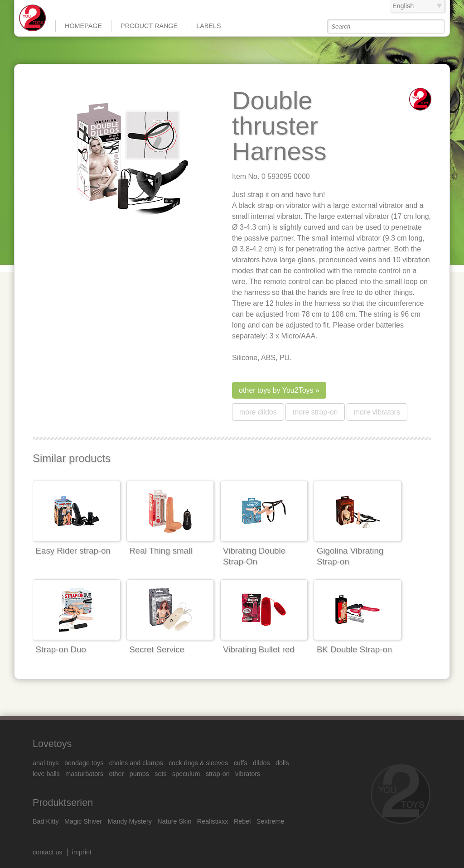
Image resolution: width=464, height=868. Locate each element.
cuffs (241, 763)
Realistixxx (213, 821)
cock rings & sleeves (198, 763)
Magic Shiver (83, 821)
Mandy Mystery (130, 821)
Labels (208, 26)
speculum (186, 774)
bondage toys (84, 763)
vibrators (248, 774)
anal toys (46, 763)
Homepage (83, 26)
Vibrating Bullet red (259, 649)
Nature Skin (174, 821)
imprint (82, 852)
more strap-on (315, 412)
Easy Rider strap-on (73, 551)
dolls (282, 763)
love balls (46, 774)
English (403, 6)
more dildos (258, 412)
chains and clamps (136, 763)
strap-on (218, 774)
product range (149, 26)
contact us (48, 852)
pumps (139, 774)
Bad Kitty (46, 821)
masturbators (84, 774)
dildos (261, 763)
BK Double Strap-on (354, 649)
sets (160, 774)
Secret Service (157, 649)
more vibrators (377, 412)
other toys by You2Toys (276, 390)
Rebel (242, 821)
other (117, 774)
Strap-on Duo (61, 649)
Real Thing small (161, 551)
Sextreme (271, 821)
